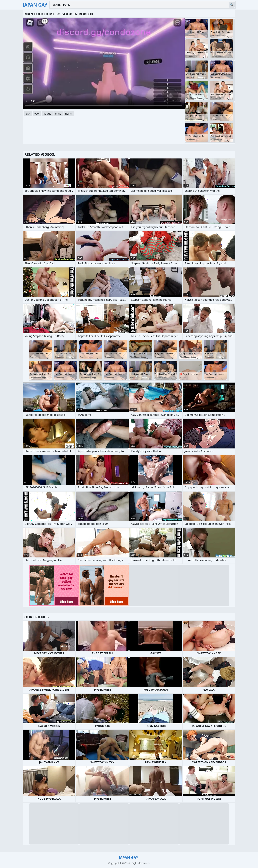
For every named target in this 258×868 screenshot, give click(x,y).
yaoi (37, 114)
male (58, 114)
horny (69, 114)
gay (28, 114)
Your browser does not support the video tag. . (104, 64)
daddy (47, 114)
